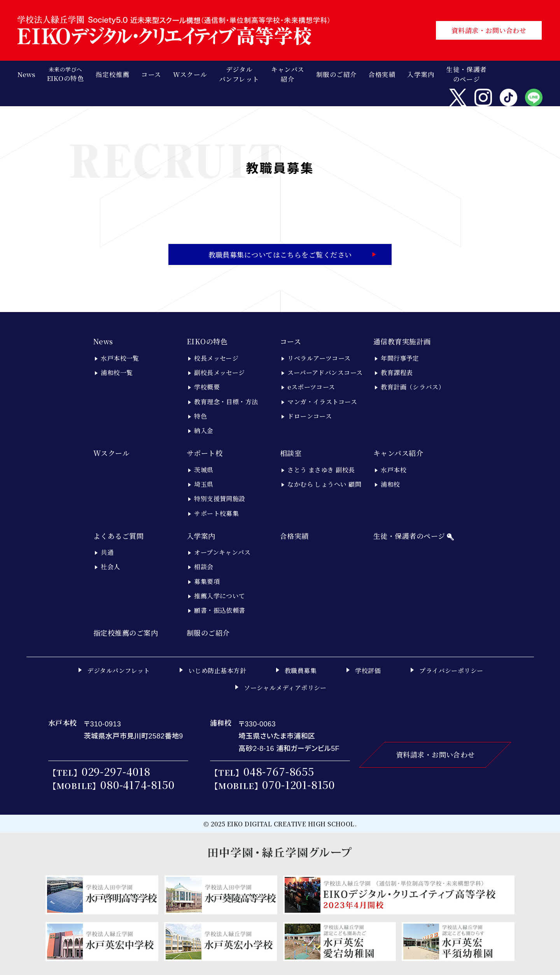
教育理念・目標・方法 (226, 402)
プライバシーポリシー (451, 671)
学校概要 (207, 387)
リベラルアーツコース (319, 358)
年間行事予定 (400, 358)
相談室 (291, 453)
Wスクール (111, 453)
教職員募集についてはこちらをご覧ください (293, 254)
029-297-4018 (116, 771)
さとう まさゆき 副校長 (321, 470)
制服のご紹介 (208, 633)
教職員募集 (301, 671)
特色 (200, 416)
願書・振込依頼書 (220, 610)
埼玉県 (204, 484)
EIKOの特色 (207, 341)
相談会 (204, 567)
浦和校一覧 (117, 373)
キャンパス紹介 (398, 453)
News (103, 341)
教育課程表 (397, 373)
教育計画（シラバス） (413, 387)
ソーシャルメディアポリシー (285, 688)
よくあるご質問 (118, 536)
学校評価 (368, 671)
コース (290, 341)
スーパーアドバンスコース (325, 373)
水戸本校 (394, 470)
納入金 (204, 431)
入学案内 (201, 536)
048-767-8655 (279, 771)
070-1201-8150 (298, 785)
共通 (107, 552)
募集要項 (207, 581)
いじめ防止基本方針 (217, 671)
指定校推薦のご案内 (126, 633)
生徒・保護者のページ (466, 74)
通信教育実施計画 (402, 341)
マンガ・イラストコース (322, 402)
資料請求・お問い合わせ (489, 30)
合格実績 (294, 536)
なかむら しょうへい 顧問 (324, 484)
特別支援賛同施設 (220, 499)
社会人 (110, 567)
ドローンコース (310, 416)
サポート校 (205, 453)
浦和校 (390, 484)
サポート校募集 (216, 513)
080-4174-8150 (137, 785)
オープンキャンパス (222, 552)
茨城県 (204, 470)
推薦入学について (220, 596)
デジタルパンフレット (239, 74)
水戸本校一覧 (120, 358)
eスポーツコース (311, 387)
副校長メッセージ (220, 373)
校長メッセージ (216, 358)
